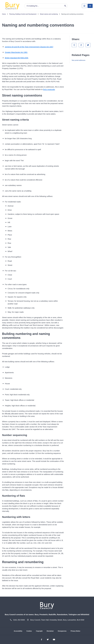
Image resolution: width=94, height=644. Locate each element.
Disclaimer (50, 631)
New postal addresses (79, 60)
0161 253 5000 (19, 620)
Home (4, 14)
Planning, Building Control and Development (23, 14)
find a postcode (49, 89)
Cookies (29, 631)
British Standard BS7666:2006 (17, 58)
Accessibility (18, 631)
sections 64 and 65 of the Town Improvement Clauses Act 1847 (29, 47)
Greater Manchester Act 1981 (16, 52)
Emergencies (62, 631)
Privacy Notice (75, 631)
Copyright (39, 631)
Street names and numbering (49, 14)
